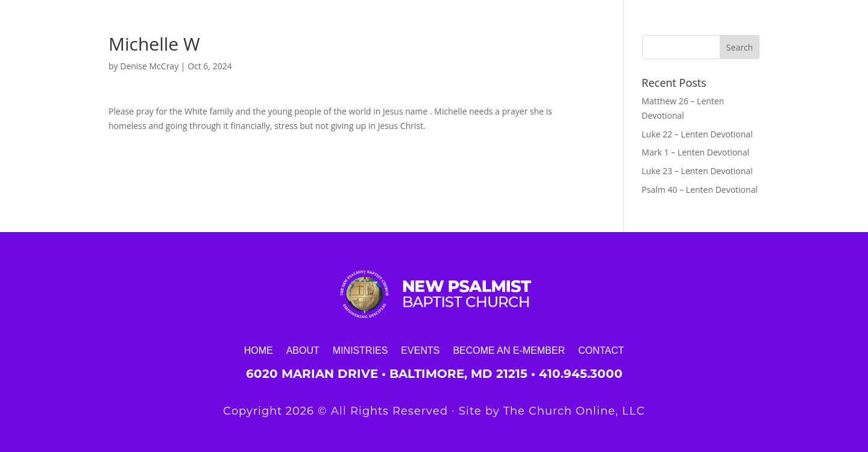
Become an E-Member (509, 350)
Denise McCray (149, 66)
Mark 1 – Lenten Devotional (696, 152)
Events (420, 350)
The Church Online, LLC (574, 411)
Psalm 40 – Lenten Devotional (700, 190)
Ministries (360, 350)
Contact (601, 350)
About (303, 350)
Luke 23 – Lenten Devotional (697, 171)
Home (259, 350)
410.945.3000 (581, 374)
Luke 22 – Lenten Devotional (697, 134)
